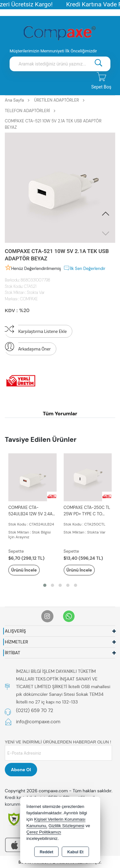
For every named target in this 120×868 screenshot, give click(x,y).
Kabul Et (75, 852)
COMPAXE (29, 299)
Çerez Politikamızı (44, 832)
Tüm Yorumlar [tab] (60, 414)
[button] (106, 214)
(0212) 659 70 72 (35, 711)
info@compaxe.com (38, 722)
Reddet (46, 852)
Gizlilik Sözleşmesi (67, 826)
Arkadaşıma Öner (28, 347)
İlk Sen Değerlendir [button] (84, 268)
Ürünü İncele (24, 570)
